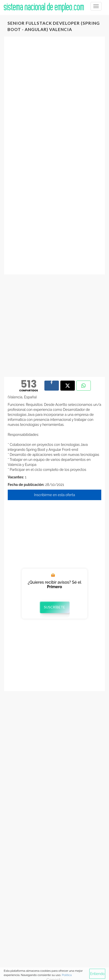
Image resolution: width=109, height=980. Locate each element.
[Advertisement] (54, 99)
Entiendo (97, 974)
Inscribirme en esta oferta (54, 495)
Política (67, 975)
